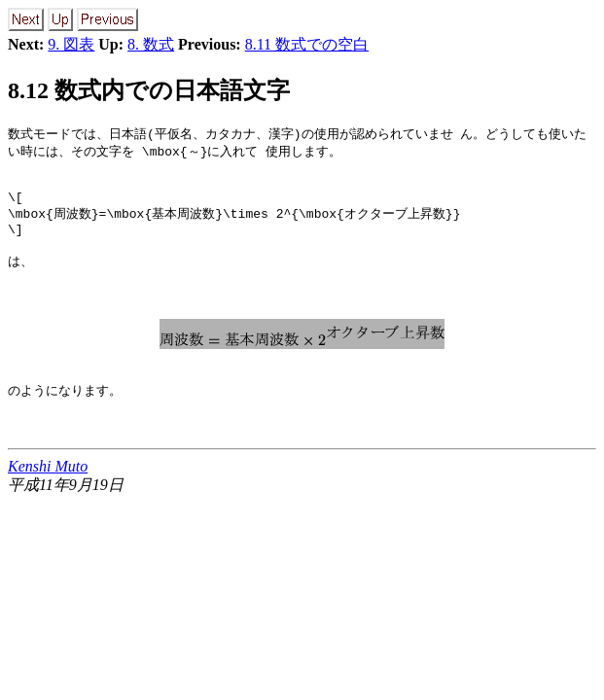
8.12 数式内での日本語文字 (149, 90)
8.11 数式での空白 (307, 44)
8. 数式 (151, 44)
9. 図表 (71, 44)
